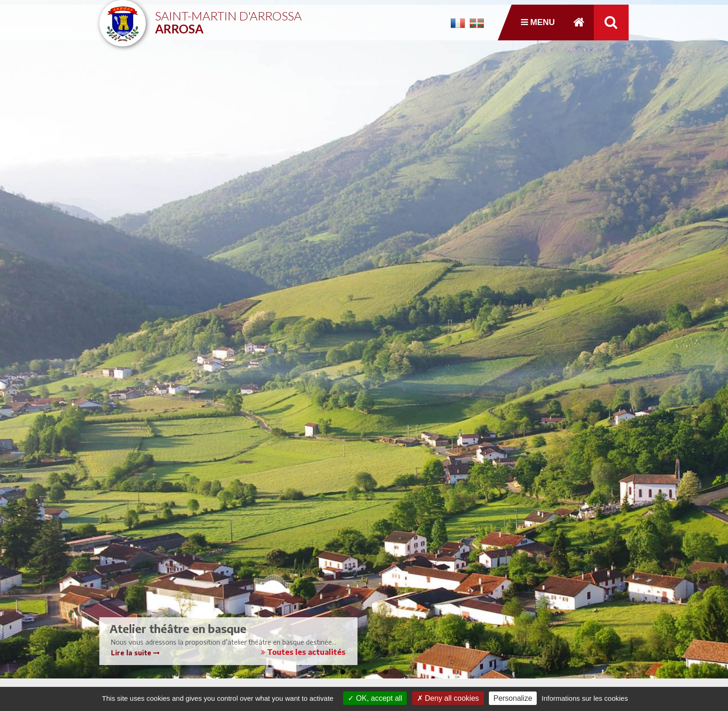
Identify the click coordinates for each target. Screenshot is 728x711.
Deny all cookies (448, 698)
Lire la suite (135, 653)
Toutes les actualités (303, 652)
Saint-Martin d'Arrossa (228, 19)
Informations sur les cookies (585, 698)
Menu (538, 22)
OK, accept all (375, 698)
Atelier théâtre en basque (178, 628)
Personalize (513, 698)
